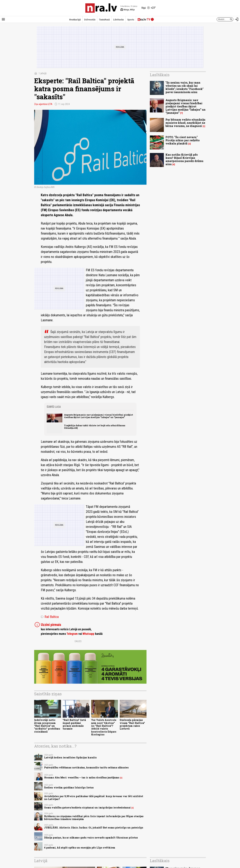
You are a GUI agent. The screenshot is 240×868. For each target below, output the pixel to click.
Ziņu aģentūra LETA (43, 104)
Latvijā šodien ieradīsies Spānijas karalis (70, 757)
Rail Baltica (50, 617)
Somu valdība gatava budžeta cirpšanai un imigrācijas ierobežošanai (87, 808)
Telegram (72, 634)
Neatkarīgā (75, 20)
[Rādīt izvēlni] (3, 19)
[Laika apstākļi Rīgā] (149, 8)
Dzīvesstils (90, 20)
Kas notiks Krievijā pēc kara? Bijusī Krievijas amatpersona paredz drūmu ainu (184, 159)
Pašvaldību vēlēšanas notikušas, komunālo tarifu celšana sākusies (86, 767)
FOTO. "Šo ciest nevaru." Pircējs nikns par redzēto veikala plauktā (183, 140)
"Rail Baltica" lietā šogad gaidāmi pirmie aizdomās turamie (74, 724)
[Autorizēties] (237, 19)
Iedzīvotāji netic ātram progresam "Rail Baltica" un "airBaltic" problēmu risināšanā (47, 726)
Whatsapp (88, 634)
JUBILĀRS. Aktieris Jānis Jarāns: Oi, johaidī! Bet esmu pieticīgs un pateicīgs (94, 828)
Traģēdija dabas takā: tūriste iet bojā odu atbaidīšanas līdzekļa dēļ (95, 427)
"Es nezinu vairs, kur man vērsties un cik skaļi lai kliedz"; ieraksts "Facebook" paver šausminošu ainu (184, 87)
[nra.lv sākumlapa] (101, 8)
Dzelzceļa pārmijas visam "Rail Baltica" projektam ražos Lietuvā (132, 724)
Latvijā (43, 73)
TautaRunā (104, 20)
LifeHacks (118, 20)
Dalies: (78, 641)
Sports (131, 20)
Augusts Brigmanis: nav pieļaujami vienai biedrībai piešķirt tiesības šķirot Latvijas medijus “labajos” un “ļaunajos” (98, 416)
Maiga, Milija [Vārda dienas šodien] (127, 10)
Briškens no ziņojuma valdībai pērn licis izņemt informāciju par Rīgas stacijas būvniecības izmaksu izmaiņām (94, 818)
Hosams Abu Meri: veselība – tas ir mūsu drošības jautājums (82, 777)
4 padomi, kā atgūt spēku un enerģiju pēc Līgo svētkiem (80, 848)
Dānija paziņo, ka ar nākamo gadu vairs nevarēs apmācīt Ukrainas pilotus (91, 838)
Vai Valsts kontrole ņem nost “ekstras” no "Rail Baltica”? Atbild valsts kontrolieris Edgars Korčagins (104, 727)
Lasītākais (160, 75)
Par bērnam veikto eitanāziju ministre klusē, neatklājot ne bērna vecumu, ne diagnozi (185, 123)
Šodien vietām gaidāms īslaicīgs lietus (69, 788)
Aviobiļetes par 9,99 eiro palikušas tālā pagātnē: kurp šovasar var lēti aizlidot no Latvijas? (94, 798)
